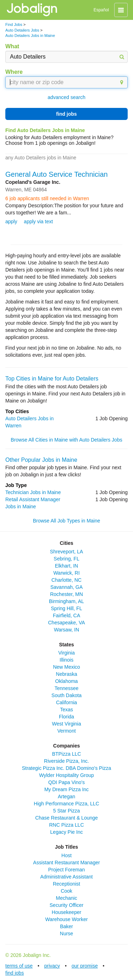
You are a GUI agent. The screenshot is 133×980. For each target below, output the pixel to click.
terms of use (19, 966)
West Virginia (67, 724)
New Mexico (66, 667)
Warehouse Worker (67, 919)
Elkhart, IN (66, 566)
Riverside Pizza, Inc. (66, 761)
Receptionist (66, 884)
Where (14, 72)
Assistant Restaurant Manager (66, 863)
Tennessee (67, 688)
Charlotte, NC (66, 580)
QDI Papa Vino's (66, 782)
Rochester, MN (66, 594)
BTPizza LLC (67, 754)
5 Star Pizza (66, 811)
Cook (66, 891)
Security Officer (66, 905)
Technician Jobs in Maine (33, 492)
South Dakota (66, 695)
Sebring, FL (66, 559)
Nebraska (67, 674)
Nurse (66, 934)
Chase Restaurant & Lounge (66, 818)
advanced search (66, 97)
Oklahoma (67, 681)
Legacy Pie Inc (67, 832)
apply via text (38, 221)
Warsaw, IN (66, 630)
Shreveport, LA (66, 552)
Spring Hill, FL (67, 608)
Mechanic (67, 898)
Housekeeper (66, 912)
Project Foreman (66, 870)
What (12, 46)
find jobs (66, 114)
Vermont (66, 731)
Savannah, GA (66, 587)
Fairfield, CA (66, 615)
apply (11, 221)
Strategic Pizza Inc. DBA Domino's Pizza (67, 768)
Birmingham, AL (66, 601)
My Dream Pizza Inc (66, 789)
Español (101, 10)
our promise (85, 966)
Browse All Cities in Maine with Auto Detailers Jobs (66, 440)
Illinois (66, 660)
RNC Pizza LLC (66, 825)
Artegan (66, 796)
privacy (52, 966)
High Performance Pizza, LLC (66, 804)
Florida (66, 717)
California (66, 702)
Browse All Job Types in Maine (67, 521)
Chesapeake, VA (66, 623)
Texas (66, 710)
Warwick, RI (66, 573)
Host (66, 855)
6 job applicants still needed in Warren (47, 198)
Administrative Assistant (67, 877)
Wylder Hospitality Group (66, 775)
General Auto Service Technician (57, 174)
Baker (66, 926)
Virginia (66, 653)
